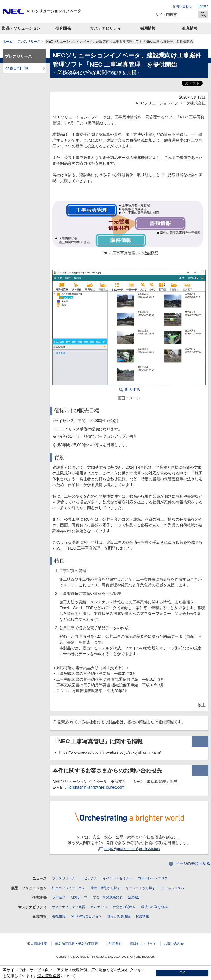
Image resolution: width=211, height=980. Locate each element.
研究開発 (63, 28)
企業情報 (190, 28)
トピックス (89, 878)
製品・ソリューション (21, 28)
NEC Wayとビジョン (86, 916)
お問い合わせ (182, 6)
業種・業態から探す (105, 888)
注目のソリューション (69, 888)
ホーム (8, 42)
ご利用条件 (114, 944)
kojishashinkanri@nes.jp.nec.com (96, 787)
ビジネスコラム (173, 888)
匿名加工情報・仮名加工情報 (76, 944)
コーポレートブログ (153, 878)
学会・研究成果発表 (108, 897)
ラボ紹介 (59, 897)
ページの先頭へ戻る (193, 863)
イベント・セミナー (118, 878)
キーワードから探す (141, 888)
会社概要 (59, 916)
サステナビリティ (105, 28)
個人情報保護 (37, 944)
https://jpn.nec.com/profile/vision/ (129, 849)
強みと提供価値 (119, 916)
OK (182, 973)
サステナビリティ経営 (69, 907)
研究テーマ (79, 897)
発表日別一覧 (17, 68)
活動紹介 (135, 897)
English (203, 6)
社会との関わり (124, 907)
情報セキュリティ (143, 944)
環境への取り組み (154, 907)
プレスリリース (29, 42)
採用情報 (148, 28)
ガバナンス (99, 907)
